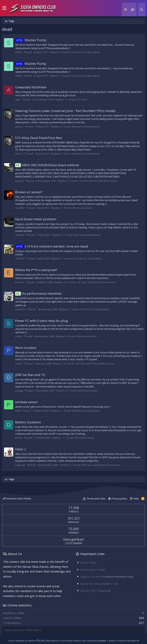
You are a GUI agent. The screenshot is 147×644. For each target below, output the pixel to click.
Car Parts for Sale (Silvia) (85, 52)
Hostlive (102, 641)
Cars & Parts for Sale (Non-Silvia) (98, 181)
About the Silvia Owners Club (99, 584)
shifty (18, 52)
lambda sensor (27, 402)
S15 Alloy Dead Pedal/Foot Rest (39, 138)
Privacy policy (119, 498)
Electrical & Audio (82, 208)
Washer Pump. (31, 40)
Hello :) (20, 449)
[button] (4, 8)
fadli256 (20, 235)
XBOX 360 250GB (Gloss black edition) (47, 165)
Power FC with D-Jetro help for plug (42, 321)
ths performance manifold (38, 293)
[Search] (141, 9)
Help (136, 498)
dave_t (19, 127)
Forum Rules (89, 563)
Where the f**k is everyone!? (36, 270)
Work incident (26, 348)
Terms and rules (96, 498)
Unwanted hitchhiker (31, 87)
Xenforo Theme (124, 641)
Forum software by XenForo (36, 641)
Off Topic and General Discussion (96, 282)
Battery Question (28, 422)
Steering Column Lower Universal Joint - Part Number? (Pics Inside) (65, 111)
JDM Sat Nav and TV (30, 375)
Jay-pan (20, 181)
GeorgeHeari (74, 539)
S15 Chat (82, 100)
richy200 (20, 258)
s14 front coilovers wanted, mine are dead (52, 246)
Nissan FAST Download (96, 591)
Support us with (107, 577)
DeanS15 (20, 309)
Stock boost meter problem (36, 219)
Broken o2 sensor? (29, 192)
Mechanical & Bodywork (86, 127)
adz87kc (20, 208)
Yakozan (20, 465)
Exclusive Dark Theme (17, 498)
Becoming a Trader (93, 570)
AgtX (18, 100)
